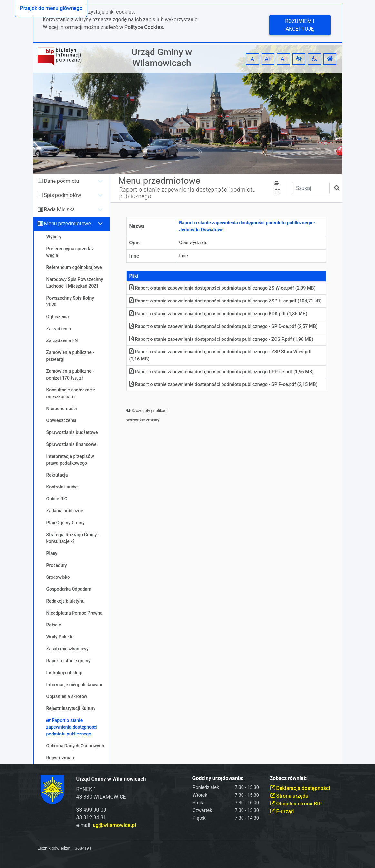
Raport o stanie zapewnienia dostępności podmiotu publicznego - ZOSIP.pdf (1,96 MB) (221, 339)
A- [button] (283, 59)
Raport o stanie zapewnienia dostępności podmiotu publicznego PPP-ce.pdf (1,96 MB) (222, 372)
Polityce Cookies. (144, 27)
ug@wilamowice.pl (114, 825)
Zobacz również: (289, 778)
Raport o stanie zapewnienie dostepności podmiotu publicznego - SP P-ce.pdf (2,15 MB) (223, 385)
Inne (134, 256)
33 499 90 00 (91, 810)
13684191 (82, 848)
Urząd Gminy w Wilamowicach (162, 58)
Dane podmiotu (61, 181)
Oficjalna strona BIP (296, 804)
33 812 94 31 (91, 818)
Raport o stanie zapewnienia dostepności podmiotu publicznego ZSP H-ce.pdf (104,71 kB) (226, 301)
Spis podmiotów (62, 195)
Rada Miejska (59, 209)
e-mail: (106, 825)
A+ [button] (268, 59)
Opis (134, 243)
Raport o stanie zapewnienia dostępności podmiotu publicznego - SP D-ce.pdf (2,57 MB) (223, 326)
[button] (299, 59)
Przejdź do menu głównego (51, 8)
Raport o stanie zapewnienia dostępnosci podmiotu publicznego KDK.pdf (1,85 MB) (218, 314)
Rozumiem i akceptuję (300, 25)
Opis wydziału (193, 243)
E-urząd (282, 811)
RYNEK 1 (87, 789)
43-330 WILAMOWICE (101, 797)
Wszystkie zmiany (143, 420)
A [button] (252, 59)
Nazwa (137, 226)
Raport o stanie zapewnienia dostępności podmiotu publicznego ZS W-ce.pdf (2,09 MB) (222, 288)
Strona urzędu (289, 796)
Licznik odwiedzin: (55, 848)
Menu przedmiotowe (67, 224)
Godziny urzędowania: (218, 778)
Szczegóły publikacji (148, 411)
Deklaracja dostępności (300, 788)
